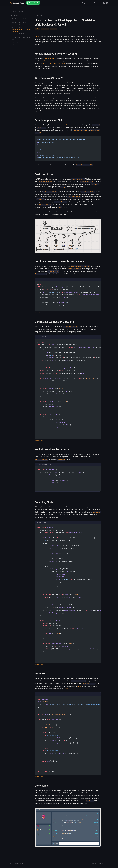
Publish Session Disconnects (21, 37)
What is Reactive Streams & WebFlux (20, 19)
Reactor (47, 61)
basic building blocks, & (55, 64)
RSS (107, 863)
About (89, 3)
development (45, 29)
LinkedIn (101, 863)
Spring (37, 29)
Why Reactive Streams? (19, 23)
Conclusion (15, 45)
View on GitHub (39, 313)
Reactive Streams (51, 58)
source (79, 686)
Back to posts (17, 11)
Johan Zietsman (17, 3)
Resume (96, 3)
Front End (15, 42)
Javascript (53, 29)
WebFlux (37, 37)
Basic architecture (18, 27)
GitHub (68, 125)
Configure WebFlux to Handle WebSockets (21, 30)
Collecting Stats (17, 40)
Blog (83, 3)
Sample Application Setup (20, 25)
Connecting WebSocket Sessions (19, 34)
